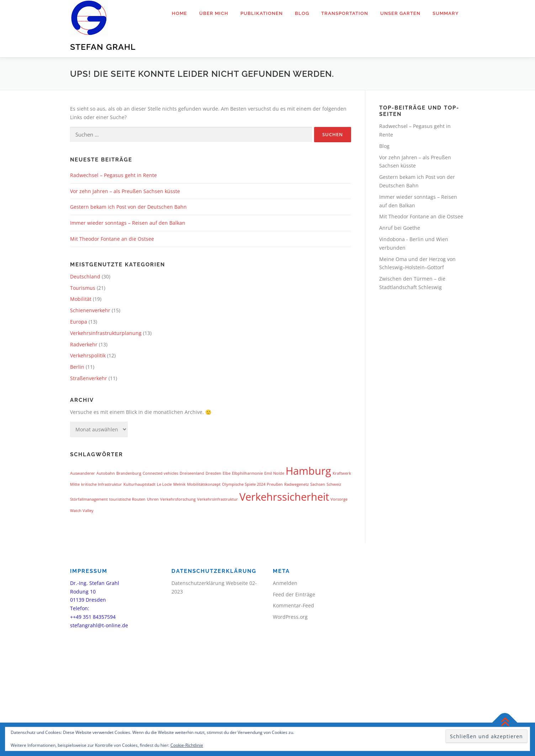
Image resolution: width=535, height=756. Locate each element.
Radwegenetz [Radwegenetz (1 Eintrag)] (296, 484)
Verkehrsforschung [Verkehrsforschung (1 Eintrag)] (178, 499)
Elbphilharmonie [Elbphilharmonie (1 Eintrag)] (247, 473)
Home (179, 13)
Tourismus (83, 288)
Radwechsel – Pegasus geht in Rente (113, 175)
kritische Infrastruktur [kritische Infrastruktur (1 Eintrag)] (102, 484)
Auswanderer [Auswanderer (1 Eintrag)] (83, 473)
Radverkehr (84, 344)
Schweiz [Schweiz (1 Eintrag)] (334, 484)
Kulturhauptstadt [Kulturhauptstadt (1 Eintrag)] (139, 484)
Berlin (77, 367)
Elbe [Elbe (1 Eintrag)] (227, 473)
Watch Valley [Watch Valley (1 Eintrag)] (82, 511)
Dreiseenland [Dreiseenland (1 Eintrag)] (192, 473)
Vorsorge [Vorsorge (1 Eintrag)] (339, 499)
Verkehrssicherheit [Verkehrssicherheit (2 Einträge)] (284, 497)
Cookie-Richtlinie (187, 745)
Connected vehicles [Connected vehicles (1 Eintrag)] (160, 473)
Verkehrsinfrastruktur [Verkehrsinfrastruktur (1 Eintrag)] (218, 499)
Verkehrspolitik (88, 355)
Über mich (214, 13)
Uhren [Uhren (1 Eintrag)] (153, 499)
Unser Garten (400, 13)
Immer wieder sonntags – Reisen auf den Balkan (128, 223)
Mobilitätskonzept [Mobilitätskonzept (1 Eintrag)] (204, 484)
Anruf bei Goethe (400, 228)
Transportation (345, 13)
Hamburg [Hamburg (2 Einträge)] (308, 471)
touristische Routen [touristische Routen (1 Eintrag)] (127, 499)
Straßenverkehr (89, 378)
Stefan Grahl (103, 47)
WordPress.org (290, 617)
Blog (302, 13)
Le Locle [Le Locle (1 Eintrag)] (164, 484)
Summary (446, 13)
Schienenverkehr (90, 310)
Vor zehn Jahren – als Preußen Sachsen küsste (125, 191)
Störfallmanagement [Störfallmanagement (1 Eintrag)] (89, 499)
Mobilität (81, 299)
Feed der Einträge (294, 594)
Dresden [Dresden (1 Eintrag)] (213, 473)
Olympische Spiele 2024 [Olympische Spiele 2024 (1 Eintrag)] (244, 484)
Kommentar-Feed (293, 605)
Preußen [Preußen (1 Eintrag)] (275, 484)
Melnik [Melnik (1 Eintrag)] (179, 484)
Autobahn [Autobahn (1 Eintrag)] (106, 473)
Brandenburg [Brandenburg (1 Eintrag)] (129, 473)
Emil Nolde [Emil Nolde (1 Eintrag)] (274, 473)
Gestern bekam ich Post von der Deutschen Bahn (128, 207)
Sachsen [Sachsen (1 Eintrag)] (318, 484)
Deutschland (85, 276)
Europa (79, 322)
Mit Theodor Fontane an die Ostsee (112, 239)
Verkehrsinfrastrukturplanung (106, 333)
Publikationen (262, 13)
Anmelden (285, 583)
